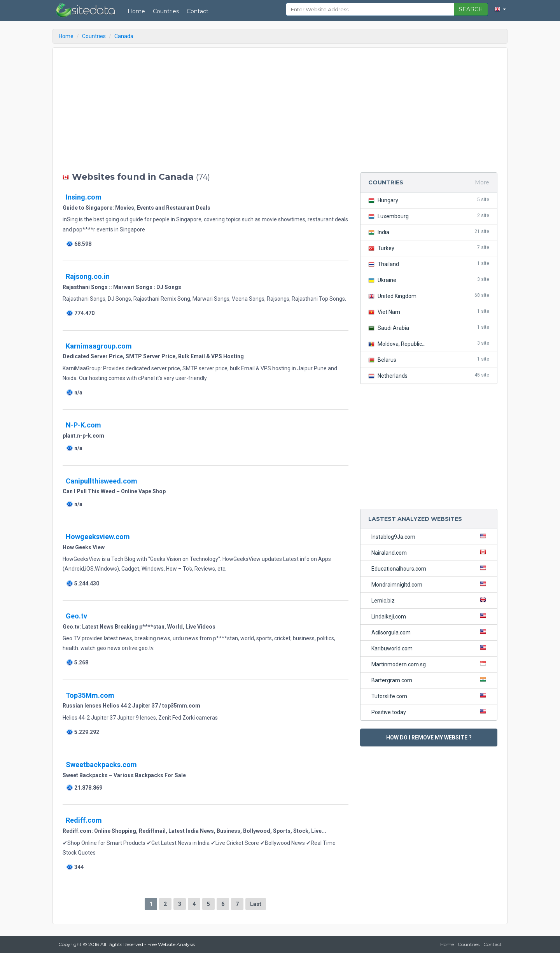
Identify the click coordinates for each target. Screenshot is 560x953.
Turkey (429, 248)
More (482, 182)
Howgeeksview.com (98, 537)
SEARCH (471, 9)
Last (256, 904)
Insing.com (84, 197)
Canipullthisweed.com (101, 481)
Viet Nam (429, 312)
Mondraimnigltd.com (430, 584)
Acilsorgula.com (430, 632)
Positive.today (430, 712)
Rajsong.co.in (88, 276)
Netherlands (429, 376)
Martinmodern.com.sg (430, 664)
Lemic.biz (430, 600)
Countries (166, 11)
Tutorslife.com (430, 696)
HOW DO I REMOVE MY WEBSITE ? (429, 738)
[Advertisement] (206, 110)
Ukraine (429, 280)
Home (136, 11)
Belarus (429, 360)
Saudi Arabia (429, 328)
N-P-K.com (83, 425)
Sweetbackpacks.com (101, 765)
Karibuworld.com (430, 648)
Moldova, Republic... (429, 344)
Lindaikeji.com (430, 616)
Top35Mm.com (90, 695)
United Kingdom (429, 296)
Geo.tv (76, 616)
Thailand (429, 264)
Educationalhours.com (430, 568)
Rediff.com (84, 820)
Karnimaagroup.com (99, 346)
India (429, 232)
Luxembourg (429, 216)
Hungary (429, 200)
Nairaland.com (430, 552)
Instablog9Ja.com (430, 536)
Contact (198, 11)
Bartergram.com (430, 680)
